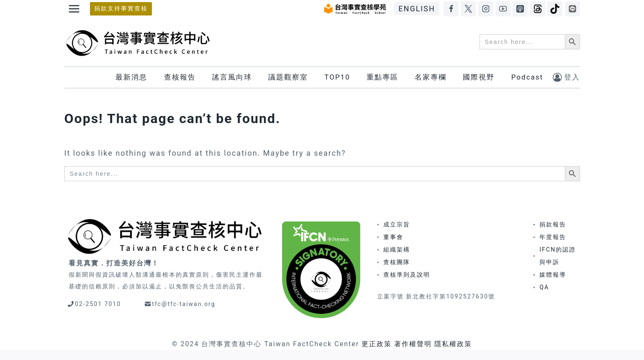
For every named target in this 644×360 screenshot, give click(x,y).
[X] (468, 9)
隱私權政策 (453, 344)
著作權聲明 (413, 344)
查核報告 (180, 77)
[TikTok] (555, 9)
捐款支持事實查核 (121, 9)
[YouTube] (503, 9)
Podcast (527, 77)
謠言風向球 (232, 77)
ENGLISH (417, 9)
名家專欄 (431, 77)
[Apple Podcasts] (520, 9)
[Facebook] (451, 9)
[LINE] (572, 9)
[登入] (566, 77)
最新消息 (131, 77)
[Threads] (538, 9)
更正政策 (377, 344)
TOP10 (337, 77)
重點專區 (382, 77)
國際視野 (479, 77)
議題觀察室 (288, 77)
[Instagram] (486, 9)
